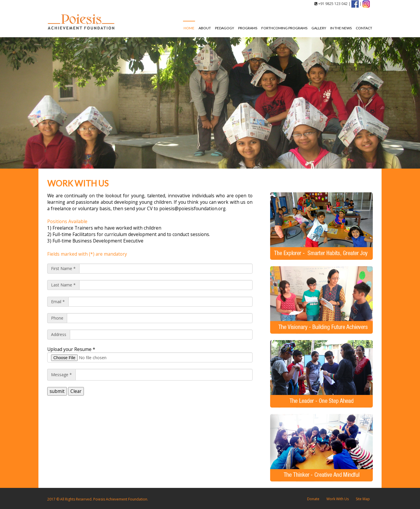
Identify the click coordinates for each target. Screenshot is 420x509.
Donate (313, 499)
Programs (248, 28)
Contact (364, 28)
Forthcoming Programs (284, 28)
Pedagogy (225, 28)
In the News (341, 28)
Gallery (319, 28)
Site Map (363, 499)
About (205, 28)
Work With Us (338, 499)
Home (189, 28)
